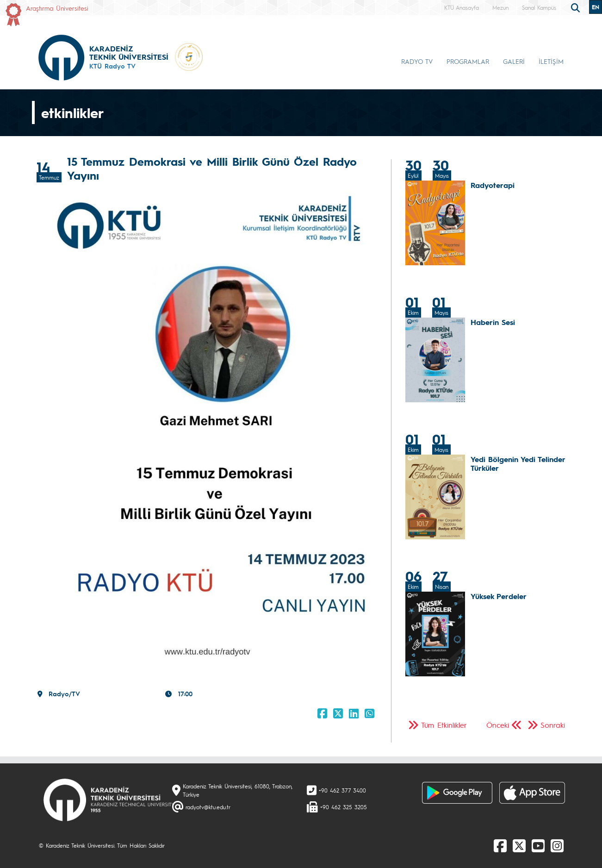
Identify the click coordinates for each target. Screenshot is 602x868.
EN (596, 7)
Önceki (498, 725)
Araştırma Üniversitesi (57, 8)
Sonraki (553, 725)
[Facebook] (500, 845)
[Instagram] (557, 845)
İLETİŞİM (551, 61)
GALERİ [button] (514, 61)
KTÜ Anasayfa (462, 7)
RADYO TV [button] (417, 61)
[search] (577, 7)
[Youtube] (538, 845)
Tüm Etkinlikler (444, 725)
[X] (519, 845)
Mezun (500, 7)
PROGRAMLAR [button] (468, 61)
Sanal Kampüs (539, 7)
